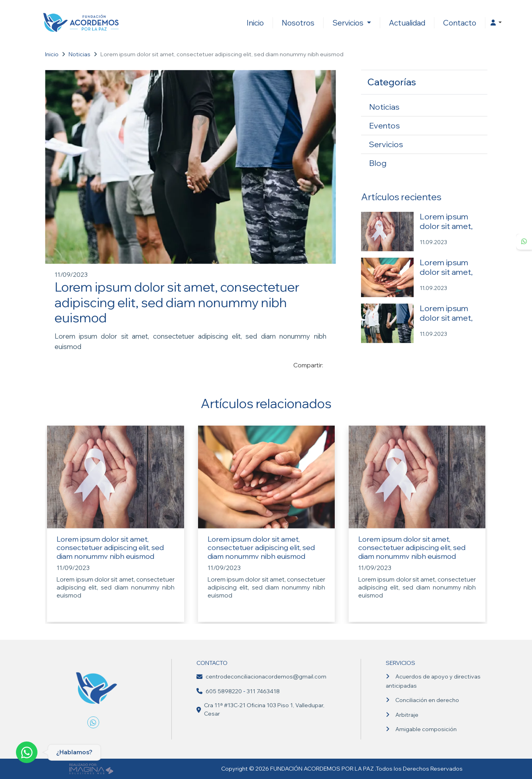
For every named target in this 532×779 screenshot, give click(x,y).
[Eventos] (424, 126)
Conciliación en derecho (427, 700)
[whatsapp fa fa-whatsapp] (524, 242)
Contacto (460, 23)
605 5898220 (224, 691)
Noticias (80, 54)
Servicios (349, 23)
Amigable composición (425, 729)
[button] (496, 23)
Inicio (255, 23)
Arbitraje (406, 715)
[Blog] (424, 163)
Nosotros (298, 23)
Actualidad (407, 23)
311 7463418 (263, 691)
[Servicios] (424, 144)
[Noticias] (424, 107)
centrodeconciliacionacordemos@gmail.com (266, 676)
